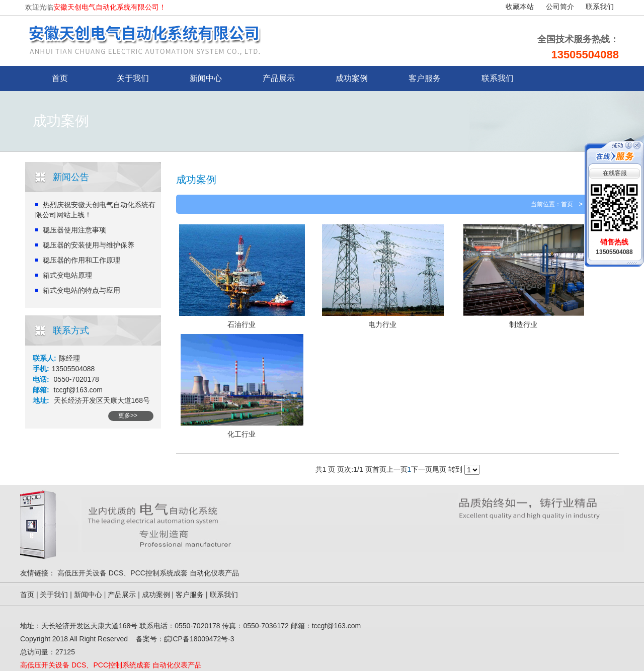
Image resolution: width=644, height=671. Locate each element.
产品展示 (279, 78)
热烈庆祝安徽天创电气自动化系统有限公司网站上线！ (95, 210)
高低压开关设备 (82, 573)
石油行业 (242, 324)
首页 (567, 204)
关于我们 (133, 78)
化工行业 (242, 434)
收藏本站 (520, 7)
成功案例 (352, 78)
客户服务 (425, 78)
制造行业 (523, 324)
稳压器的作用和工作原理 (82, 260)
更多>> (128, 415)
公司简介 (560, 7)
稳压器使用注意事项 (74, 230)
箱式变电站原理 (67, 275)
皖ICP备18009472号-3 (199, 639)
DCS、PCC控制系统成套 (148, 573)
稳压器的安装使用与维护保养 (89, 245)
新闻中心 (206, 78)
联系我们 (600, 7)
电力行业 (382, 324)
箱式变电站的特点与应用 (82, 290)
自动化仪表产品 (214, 573)
